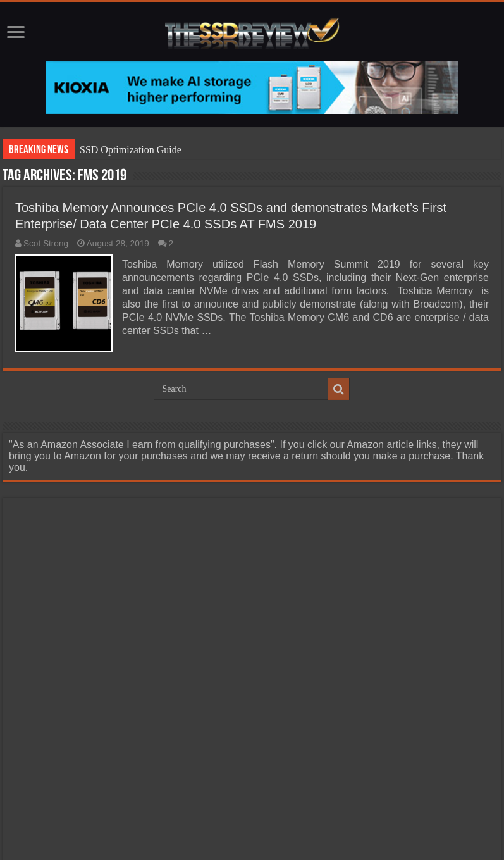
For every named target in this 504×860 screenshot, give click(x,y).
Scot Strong (46, 243)
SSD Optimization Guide (131, 150)
